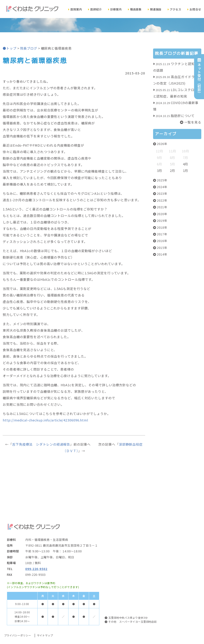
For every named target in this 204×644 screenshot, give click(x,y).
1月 (186, 170)
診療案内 (115, 9)
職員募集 (135, 9)
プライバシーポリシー (18, 635)
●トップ (10, 48)
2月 (173, 170)
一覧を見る (191, 122)
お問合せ (194, 9)
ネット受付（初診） (199, 77)
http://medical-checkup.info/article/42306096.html (45, 420)
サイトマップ (45, 635)
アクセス (174, 9)
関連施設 (155, 9)
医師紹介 (95, 9)
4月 (186, 164)
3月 (160, 170)
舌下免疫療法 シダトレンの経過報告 (41, 444)
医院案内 (75, 9)
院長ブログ (29, 48)
